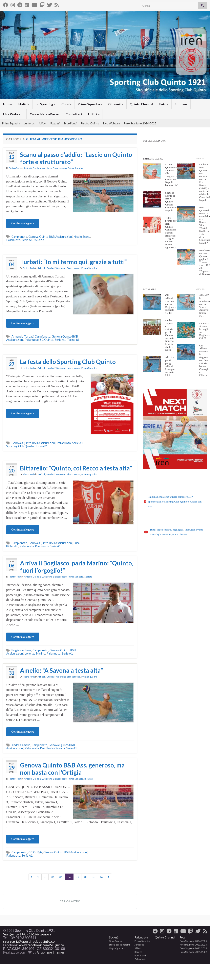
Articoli (28, 168)
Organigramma (117, 948)
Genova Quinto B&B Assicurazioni (50, 237)
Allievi (43, 123)
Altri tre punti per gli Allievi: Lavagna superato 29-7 (170, 366)
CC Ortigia (35, 852)
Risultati (89, 779)
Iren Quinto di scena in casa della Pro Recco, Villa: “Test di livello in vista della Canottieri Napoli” (205, 225)
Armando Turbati (23, 336)
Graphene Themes (51, 952)
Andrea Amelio (21, 745)
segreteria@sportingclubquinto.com (30, 941)
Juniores (29, 123)
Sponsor (181, 104)
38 (86, 877)
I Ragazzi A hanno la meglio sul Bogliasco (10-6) (205, 331)
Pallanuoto (13, 240)
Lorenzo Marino (35, 653)
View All (201, 159)
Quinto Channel (141, 104)
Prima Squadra (90, 104)
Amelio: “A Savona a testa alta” (61, 670)
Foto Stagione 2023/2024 (193, 945)
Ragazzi (55, 123)
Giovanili (116, 104)
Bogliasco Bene (21, 650)
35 (61, 877)
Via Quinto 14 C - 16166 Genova (27, 934)
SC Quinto (47, 340)
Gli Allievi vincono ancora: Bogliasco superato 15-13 (171, 304)
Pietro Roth (15, 168)
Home (8, 104)
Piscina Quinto (90, 123)
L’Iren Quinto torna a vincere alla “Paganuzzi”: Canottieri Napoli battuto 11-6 (172, 175)
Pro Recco (42, 546)
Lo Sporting (45, 104)
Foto (164, 104)
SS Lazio (39, 240)
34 (53, 877)
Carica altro (70, 901)
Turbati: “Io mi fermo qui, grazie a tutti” (74, 262)
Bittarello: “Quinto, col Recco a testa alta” (76, 468)
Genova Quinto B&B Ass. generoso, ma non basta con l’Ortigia (72, 769)
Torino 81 (73, 340)
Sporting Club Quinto (20, 446)
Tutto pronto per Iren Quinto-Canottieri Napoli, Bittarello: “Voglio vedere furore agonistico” (171, 233)
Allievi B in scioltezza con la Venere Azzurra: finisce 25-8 (205, 305)
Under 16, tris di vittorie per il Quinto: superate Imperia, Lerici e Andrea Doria (170, 335)
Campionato (19, 237)
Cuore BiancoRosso (44, 114)
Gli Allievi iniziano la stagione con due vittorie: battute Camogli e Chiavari (204, 360)
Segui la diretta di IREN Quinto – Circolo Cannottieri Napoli (171, 202)
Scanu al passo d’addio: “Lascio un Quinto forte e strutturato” (76, 158)
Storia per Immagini (119, 945)
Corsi (66, 104)
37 (78, 877)
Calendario (140, 959)
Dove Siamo (115, 941)
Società (88, 577)
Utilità (94, 114)
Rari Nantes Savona (52, 748)
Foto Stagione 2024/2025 (140, 123)
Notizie (24, 104)
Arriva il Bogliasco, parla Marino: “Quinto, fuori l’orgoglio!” (77, 567)
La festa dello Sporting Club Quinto (68, 362)
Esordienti (70, 123)
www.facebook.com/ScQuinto (41, 945)
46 (101, 877)
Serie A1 (27, 240)
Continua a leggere (23, 223)
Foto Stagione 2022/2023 (193, 948)
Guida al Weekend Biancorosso (50, 168)
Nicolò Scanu (82, 237)
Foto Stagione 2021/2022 (193, 952)
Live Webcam (13, 114)
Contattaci (74, 114)
